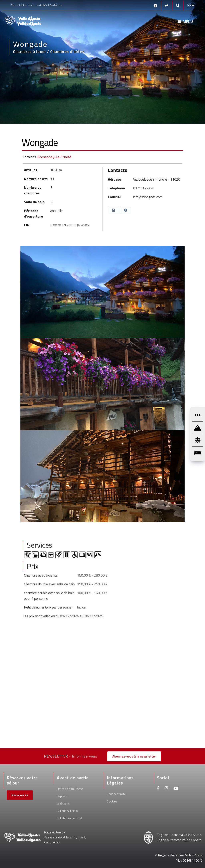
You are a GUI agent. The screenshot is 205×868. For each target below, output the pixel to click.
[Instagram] (166, 789)
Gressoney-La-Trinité (54, 157)
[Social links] (167, 5)
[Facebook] (158, 789)
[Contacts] (155, 5)
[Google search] (178, 5)
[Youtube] (176, 789)
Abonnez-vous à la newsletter (134, 756)
